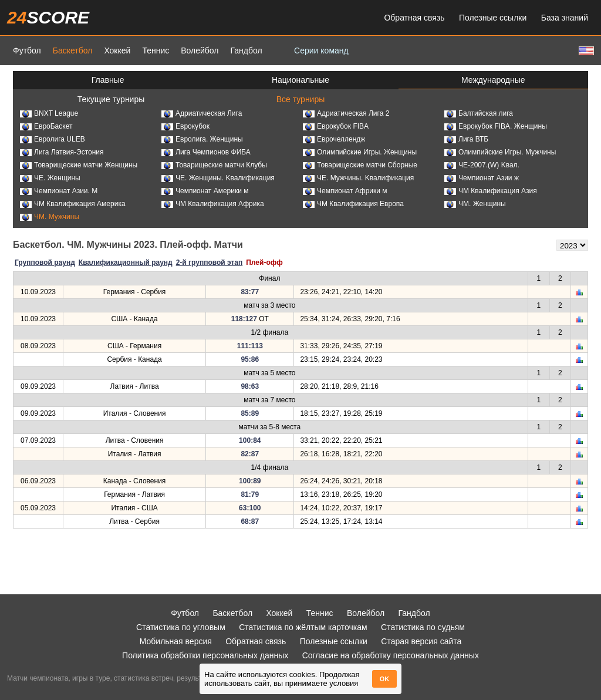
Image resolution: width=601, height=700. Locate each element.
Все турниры (301, 99)
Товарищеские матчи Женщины (79, 165)
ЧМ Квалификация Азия (491, 191)
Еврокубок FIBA (336, 126)
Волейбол (200, 51)
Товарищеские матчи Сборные (360, 165)
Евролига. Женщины (202, 139)
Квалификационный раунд (126, 262)
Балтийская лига (479, 113)
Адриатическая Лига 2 (346, 113)
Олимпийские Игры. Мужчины (500, 152)
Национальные (300, 80)
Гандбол (246, 51)
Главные (108, 80)
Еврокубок (185, 126)
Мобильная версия (176, 641)
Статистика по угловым (181, 627)
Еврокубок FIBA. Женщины (496, 126)
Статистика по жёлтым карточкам (303, 627)
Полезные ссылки (493, 18)
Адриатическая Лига (202, 113)
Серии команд (321, 51)
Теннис (156, 51)
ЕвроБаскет (46, 126)
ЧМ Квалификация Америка (73, 204)
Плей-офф (264, 262)
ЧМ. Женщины (475, 204)
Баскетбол (73, 51)
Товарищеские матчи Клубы (214, 165)
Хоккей (117, 51)
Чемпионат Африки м (345, 191)
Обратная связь (414, 18)
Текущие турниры (111, 99)
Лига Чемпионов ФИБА (206, 152)
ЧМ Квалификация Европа (353, 204)
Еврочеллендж (334, 139)
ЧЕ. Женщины (50, 178)
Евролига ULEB (53, 139)
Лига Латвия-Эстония (62, 152)
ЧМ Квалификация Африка (213, 204)
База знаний (565, 18)
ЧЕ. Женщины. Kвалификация (218, 178)
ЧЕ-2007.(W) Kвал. (482, 165)
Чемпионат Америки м (205, 191)
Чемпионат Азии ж (482, 178)
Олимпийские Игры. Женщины (360, 152)
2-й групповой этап (210, 262)
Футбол (27, 51)
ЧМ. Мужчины (50, 217)
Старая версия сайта (421, 641)
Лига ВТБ (466, 139)
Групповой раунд (45, 262)
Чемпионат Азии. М (59, 191)
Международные (493, 80)
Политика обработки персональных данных (205, 655)
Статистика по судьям (423, 627)
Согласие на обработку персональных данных (391, 655)
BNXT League (49, 113)
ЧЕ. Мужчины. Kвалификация (358, 178)
